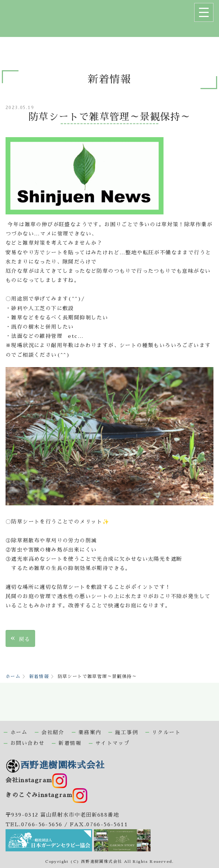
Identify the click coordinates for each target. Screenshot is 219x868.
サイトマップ (112, 743)
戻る (20, 638)
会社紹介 (53, 733)
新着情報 (39, 677)
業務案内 (90, 733)
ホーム (13, 677)
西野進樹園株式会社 (55, 765)
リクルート (166, 733)
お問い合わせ (27, 743)
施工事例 (127, 733)
